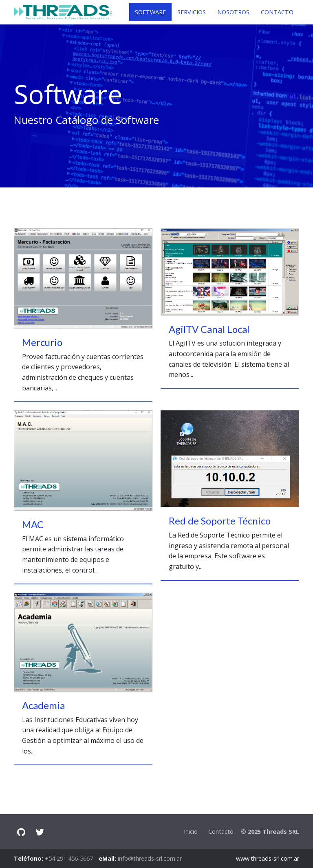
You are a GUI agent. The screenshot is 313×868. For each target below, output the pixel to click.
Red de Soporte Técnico (220, 521)
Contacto (221, 832)
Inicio (191, 832)
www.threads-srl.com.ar (268, 858)
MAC (33, 524)
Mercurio (42, 342)
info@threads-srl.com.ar (150, 858)
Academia (43, 705)
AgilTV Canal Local (209, 329)
